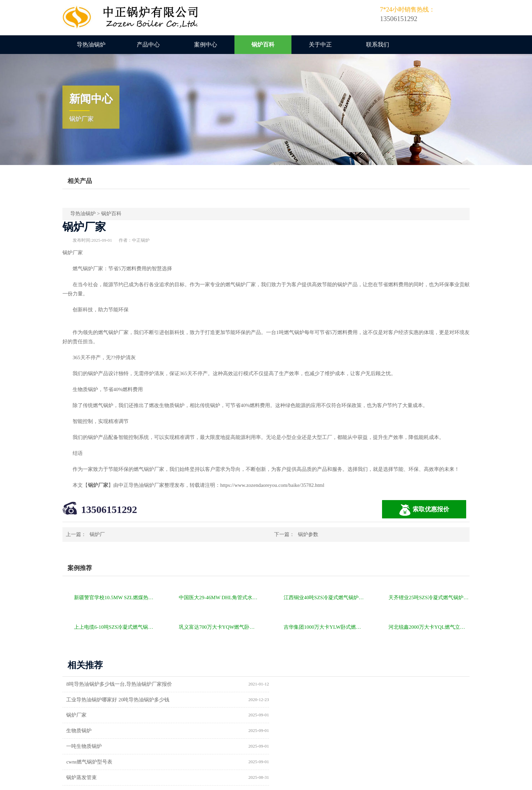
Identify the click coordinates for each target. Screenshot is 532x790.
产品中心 (148, 45)
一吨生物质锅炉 (85, 715)
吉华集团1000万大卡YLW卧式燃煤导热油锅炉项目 (324, 627)
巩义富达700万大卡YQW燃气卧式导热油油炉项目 (219, 627)
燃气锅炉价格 (141, 782)
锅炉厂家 (77, 700)
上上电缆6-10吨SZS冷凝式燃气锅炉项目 (115, 627)
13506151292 (109, 509)
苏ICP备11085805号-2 (382, 782)
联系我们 (378, 45)
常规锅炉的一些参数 (90, 747)
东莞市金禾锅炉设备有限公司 (310, 747)
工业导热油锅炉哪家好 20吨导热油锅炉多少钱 (328, 684)
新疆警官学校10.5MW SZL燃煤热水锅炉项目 (115, 598)
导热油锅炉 (91, 45)
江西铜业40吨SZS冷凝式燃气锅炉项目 (324, 598)
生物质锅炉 (289, 700)
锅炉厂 (97, 534)
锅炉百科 (263, 45)
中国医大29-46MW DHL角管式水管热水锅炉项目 (219, 598)
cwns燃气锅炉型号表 (300, 715)
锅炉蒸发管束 (82, 731)
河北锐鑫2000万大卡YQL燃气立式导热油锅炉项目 (429, 627)
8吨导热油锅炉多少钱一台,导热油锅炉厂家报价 (120, 684)
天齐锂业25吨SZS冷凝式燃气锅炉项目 (429, 598)
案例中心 (206, 45)
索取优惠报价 (424, 510)
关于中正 (320, 45)
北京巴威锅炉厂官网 (299, 731)
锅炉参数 (308, 534)
